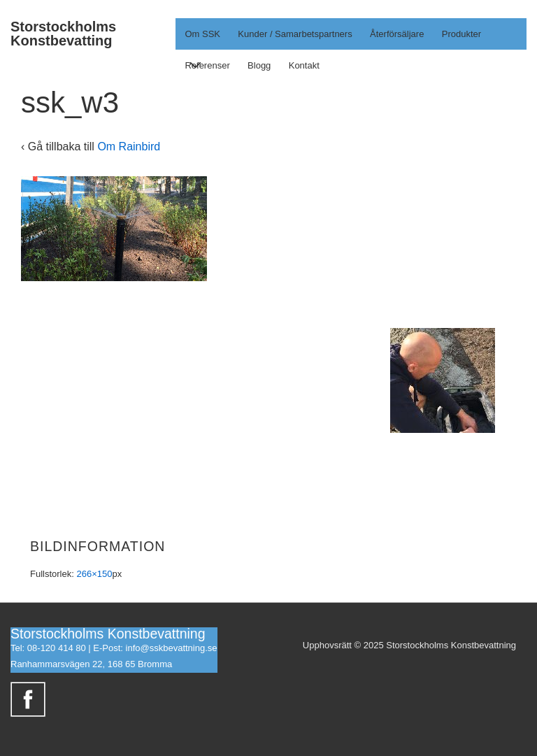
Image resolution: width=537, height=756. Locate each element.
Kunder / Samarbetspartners (295, 34)
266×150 (94, 574)
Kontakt (304, 65)
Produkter (461, 34)
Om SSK (205, 39)
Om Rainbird (129, 147)
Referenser (207, 65)
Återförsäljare (397, 34)
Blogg (259, 65)
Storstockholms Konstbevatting (63, 34)
